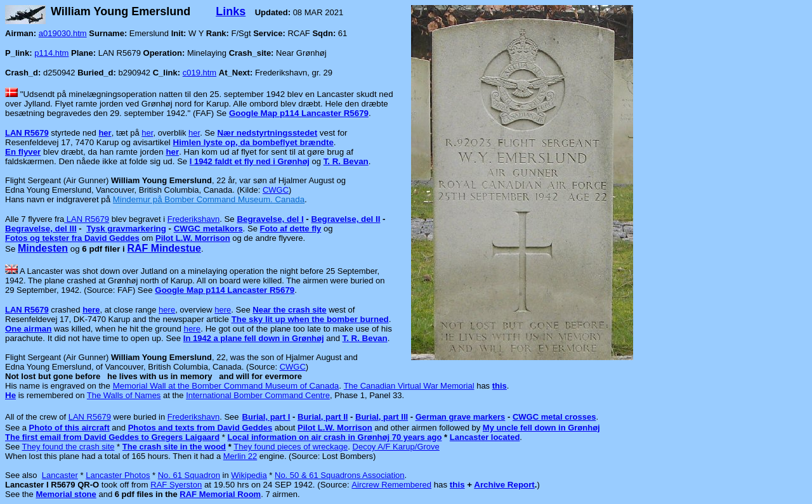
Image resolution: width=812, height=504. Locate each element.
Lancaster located (485, 437)
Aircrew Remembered (391, 485)
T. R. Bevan (346, 161)
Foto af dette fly (291, 229)
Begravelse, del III (41, 229)
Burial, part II (323, 417)
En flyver (23, 152)
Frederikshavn (193, 219)
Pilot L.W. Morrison (193, 238)
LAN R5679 (27, 133)
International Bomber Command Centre (258, 395)
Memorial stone (66, 494)
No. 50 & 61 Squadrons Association (340, 475)
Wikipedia (249, 475)
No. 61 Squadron (189, 475)
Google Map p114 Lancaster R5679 (299, 113)
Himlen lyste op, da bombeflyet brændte (253, 142)
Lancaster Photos (118, 475)
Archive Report (504, 485)
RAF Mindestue (164, 248)
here (91, 310)
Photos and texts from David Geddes (200, 428)
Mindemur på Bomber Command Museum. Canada (209, 199)
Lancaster (60, 475)
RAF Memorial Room (220, 494)
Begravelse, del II (346, 219)
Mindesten (43, 248)
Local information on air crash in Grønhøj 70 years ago (334, 437)
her (105, 133)
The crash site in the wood (174, 447)
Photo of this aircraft (69, 428)
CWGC (276, 190)
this (457, 485)
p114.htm (51, 53)
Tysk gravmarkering (126, 229)
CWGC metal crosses (554, 417)
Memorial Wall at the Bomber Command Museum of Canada (226, 386)
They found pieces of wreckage (291, 447)
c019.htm (200, 73)
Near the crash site (289, 310)
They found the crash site (69, 447)
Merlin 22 (240, 456)
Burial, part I (266, 417)
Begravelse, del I (270, 219)
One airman (28, 329)
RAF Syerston (176, 485)
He (10, 395)
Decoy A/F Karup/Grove (396, 447)
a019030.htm (63, 33)
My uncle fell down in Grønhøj (541, 428)
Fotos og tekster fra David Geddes (72, 238)
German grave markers (461, 417)
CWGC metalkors (208, 229)
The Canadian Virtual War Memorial (409, 386)
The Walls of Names (124, 395)
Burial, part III (382, 417)
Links (231, 11)
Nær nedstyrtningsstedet (267, 133)
